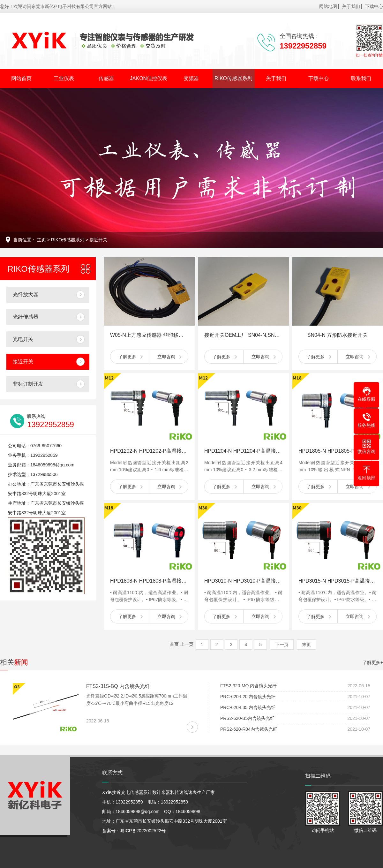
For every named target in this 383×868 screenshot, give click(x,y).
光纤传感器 (26, 317)
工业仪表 (64, 78)
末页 (306, 645)
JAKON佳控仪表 (149, 78)
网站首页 (21, 78)
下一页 (282, 645)
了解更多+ (373, 662)
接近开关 (98, 240)
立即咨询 (166, 357)
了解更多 (127, 357)
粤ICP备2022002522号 (143, 831)
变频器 (191, 78)
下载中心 (374, 6)
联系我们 (361, 78)
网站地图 (328, 6)
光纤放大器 (26, 294)
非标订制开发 (28, 384)
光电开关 (23, 339)
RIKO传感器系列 (233, 78)
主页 (41, 240)
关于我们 (351, 6)
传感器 (106, 78)
